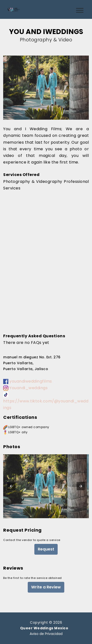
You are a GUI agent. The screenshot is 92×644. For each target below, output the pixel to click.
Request (46, 549)
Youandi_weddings (25, 388)
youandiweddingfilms (28, 381)
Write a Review (46, 587)
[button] (11, 486)
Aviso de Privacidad (46, 634)
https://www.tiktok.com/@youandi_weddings (46, 401)
